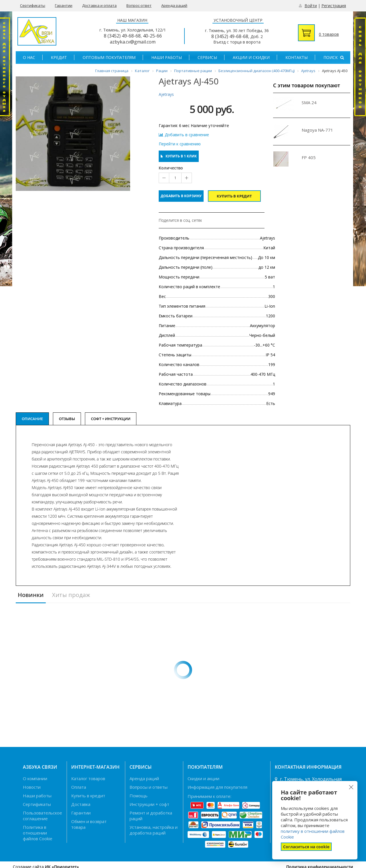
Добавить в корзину (181, 196)
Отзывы (67, 419)
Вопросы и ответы (149, 787)
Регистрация (334, 6)
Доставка (81, 804)
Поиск (334, 57)
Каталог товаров (88, 778)
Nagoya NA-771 (317, 130)
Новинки (31, 595)
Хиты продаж (71, 595)
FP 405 (309, 157)
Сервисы (207, 57)
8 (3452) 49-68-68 (122, 36)
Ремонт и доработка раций (151, 816)
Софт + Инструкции (111, 419)
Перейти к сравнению (180, 144)
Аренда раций (174, 5)
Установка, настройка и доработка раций (154, 830)
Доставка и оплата (99, 5)
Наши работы (167, 57)
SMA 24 (309, 102)
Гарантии (64, 5)
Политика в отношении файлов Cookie (38, 833)
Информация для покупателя (217, 787)
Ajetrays (166, 94)
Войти (311, 6)
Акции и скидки (251, 57)
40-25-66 (152, 36)
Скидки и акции (203, 778)
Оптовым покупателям (109, 57)
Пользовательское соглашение (42, 816)
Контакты (297, 57)
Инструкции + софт (149, 804)
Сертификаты (33, 5)
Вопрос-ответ (139, 5)
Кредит (59, 57)
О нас (29, 57)
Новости (32, 787)
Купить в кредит (234, 196)
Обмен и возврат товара (89, 824)
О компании (35, 778)
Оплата (79, 787)
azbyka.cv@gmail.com (133, 42)
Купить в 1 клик (179, 156)
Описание (32, 419)
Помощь (139, 796)
